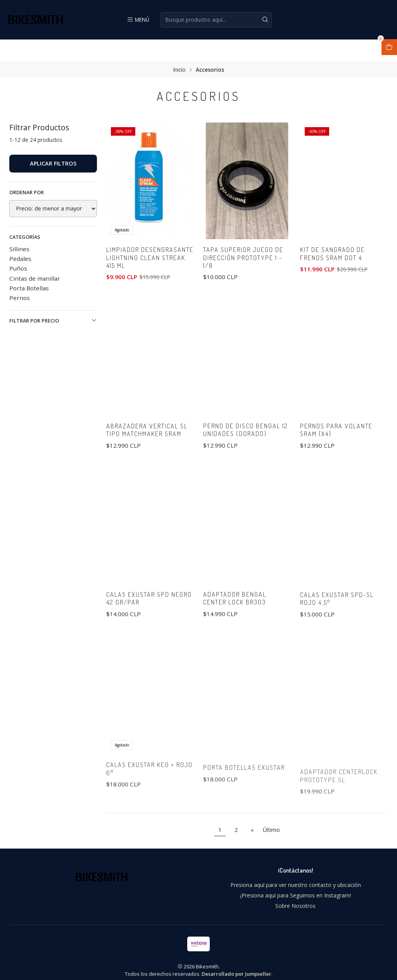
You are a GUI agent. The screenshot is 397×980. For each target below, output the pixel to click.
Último (271, 823)
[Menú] (138, 19)
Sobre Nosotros (295, 899)
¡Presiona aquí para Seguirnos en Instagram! (296, 888)
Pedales (20, 237)
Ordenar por (27, 170)
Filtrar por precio (53, 299)
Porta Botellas (29, 266)
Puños (18, 247)
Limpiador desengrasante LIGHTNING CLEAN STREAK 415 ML (148, 241)
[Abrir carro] (389, 47)
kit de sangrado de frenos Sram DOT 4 (334, 233)
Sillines (19, 227)
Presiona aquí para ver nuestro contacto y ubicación (296, 878)
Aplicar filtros (53, 141)
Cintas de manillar (35, 256)
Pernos (20, 276)
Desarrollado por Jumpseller (236, 967)
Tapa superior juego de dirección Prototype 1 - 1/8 (246, 237)
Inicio (180, 48)
